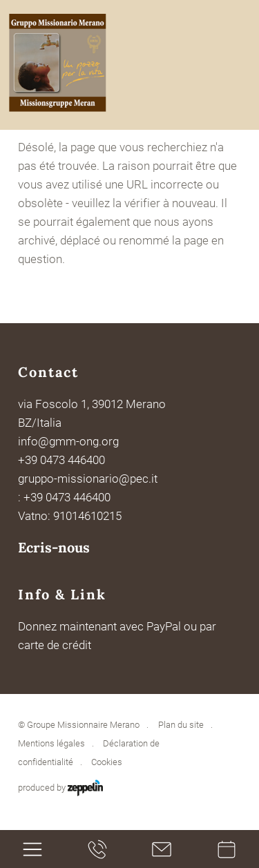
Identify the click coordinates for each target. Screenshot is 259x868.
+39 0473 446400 (61, 460)
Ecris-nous (54, 548)
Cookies (107, 762)
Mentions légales (51, 743)
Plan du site (181, 725)
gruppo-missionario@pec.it (88, 479)
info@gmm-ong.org (68, 441)
